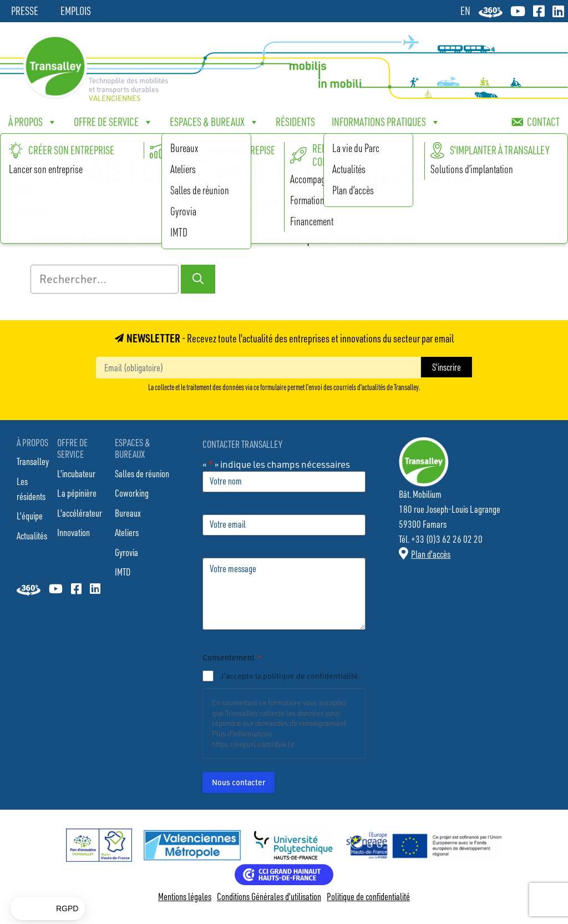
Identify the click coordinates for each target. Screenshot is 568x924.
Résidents (295, 122)
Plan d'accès (431, 554)
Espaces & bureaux (214, 122)
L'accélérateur (80, 513)
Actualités (32, 536)
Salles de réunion (142, 473)
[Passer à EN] (465, 11)
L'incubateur (76, 473)
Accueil (235, 201)
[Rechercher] (198, 279)
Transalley (33, 461)
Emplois (76, 11)
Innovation (73, 532)
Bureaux (128, 513)
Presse (25, 11)
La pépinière (77, 493)
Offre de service (113, 122)
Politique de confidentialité (368, 896)
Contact (543, 122)
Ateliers (127, 532)
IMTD (123, 572)
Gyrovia (126, 552)
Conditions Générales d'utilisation (269, 896)
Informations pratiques (386, 122)
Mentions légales (185, 896)
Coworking (132, 493)
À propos (33, 122)
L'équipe (30, 516)
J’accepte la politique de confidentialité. (290, 676)
